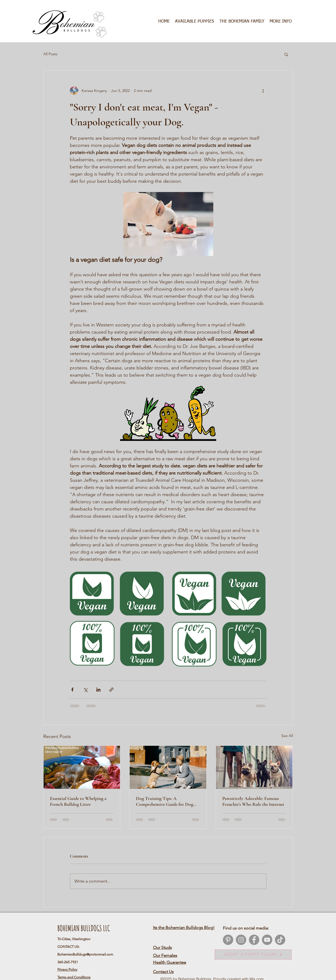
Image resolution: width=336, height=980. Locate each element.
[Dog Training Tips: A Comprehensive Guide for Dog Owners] (168, 767)
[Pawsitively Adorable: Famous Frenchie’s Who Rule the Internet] (254, 767)
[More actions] (263, 91)
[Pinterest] (228, 940)
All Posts (50, 54)
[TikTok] (280, 940)
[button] (242, 22)
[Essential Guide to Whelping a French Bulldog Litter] (82, 767)
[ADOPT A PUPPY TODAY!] (253, 955)
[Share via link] (111, 690)
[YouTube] (267, 940)
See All (287, 736)
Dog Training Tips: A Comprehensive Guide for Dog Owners (165, 801)
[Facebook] (254, 940)
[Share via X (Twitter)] (85, 690)
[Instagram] (241, 940)
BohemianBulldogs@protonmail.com (85, 954)
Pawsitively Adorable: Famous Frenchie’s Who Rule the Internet (253, 801)
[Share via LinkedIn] (98, 690)
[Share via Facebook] (72, 690)
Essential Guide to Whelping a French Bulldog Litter (78, 801)
